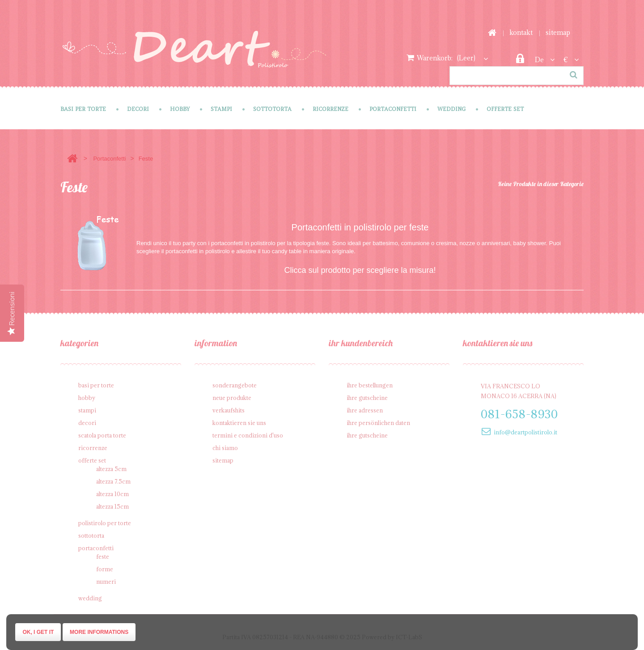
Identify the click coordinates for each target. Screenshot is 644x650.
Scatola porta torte (102, 435)
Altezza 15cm (112, 506)
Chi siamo (225, 448)
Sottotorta (272, 109)
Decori (138, 109)
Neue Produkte (232, 398)
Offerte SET (505, 109)
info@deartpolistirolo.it (525, 432)
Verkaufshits (229, 410)
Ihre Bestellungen (370, 385)
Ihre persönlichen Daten (378, 423)
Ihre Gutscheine (367, 398)
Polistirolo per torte (105, 523)
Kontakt (521, 32)
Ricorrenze (330, 109)
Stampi (221, 109)
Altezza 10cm (112, 494)
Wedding (451, 109)
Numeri (106, 582)
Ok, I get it (38, 632)
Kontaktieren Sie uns (239, 423)
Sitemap (558, 32)
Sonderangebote (235, 385)
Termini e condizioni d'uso (248, 435)
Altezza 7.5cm (113, 481)
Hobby (180, 109)
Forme (105, 569)
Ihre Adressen (365, 410)
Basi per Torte (83, 109)
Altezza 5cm (111, 469)
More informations (99, 632)
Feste (103, 557)
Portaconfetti (393, 109)
